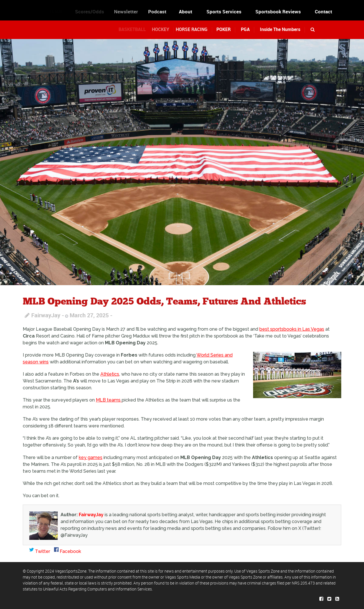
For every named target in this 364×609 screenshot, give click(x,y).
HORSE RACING (196, 29)
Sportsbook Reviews (278, 12)
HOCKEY (165, 29)
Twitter (40, 551)
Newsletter (130, 12)
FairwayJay (46, 315)
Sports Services (224, 12)
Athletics (110, 374)
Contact (323, 12)
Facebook (68, 551)
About (187, 12)
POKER (225, 29)
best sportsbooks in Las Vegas (292, 329)
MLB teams (109, 400)
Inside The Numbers (280, 29)
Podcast (162, 12)
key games (91, 457)
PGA (245, 29)
